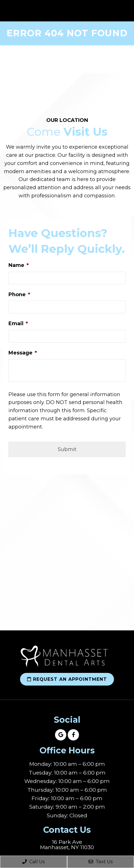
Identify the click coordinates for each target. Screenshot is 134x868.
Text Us (101, 862)
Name (19, 265)
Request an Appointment (67, 679)
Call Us (33, 862)
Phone (19, 294)
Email (18, 323)
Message (23, 353)
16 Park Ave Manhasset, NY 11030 (67, 845)
